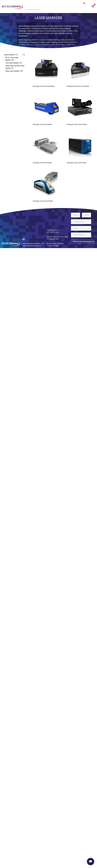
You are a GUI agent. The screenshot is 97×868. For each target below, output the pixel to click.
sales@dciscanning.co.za (36, 244)
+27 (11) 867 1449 (53, 232)
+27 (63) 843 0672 (53, 239)
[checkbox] (13, 55)
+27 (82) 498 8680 (53, 246)
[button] (84, 3)
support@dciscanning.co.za (32, 246)
